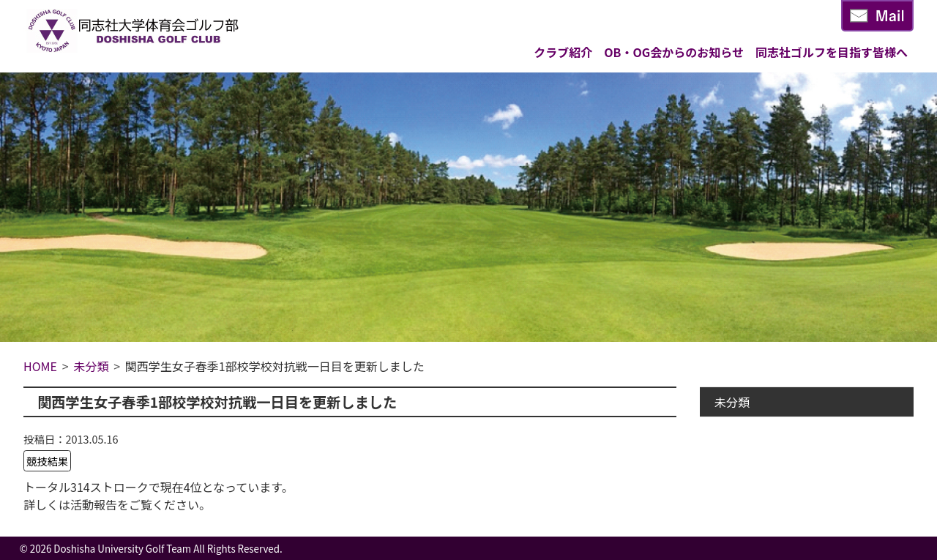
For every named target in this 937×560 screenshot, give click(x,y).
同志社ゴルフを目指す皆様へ (832, 52)
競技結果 (48, 461)
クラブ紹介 (563, 52)
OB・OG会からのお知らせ (674, 52)
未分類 (732, 402)
